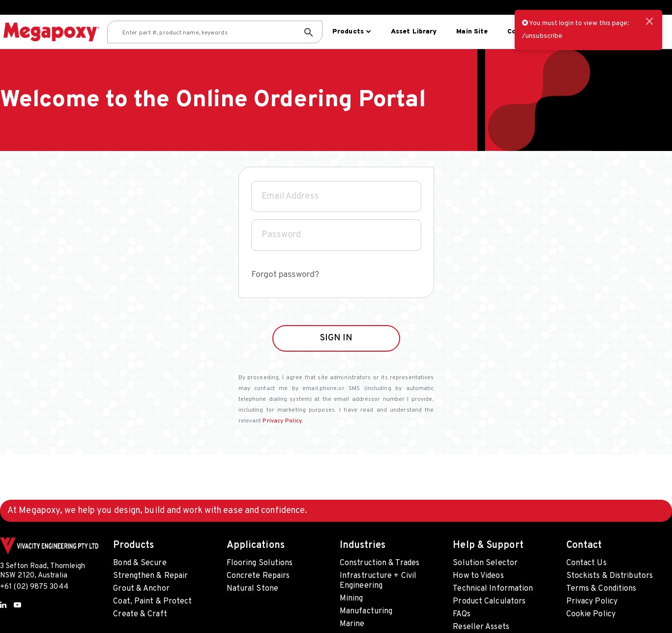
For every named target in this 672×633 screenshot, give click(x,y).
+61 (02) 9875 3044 (34, 587)
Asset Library (413, 32)
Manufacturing (366, 611)
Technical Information (493, 589)
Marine (352, 624)
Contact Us (586, 563)
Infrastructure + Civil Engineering (378, 581)
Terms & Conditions (601, 589)
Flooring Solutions (260, 563)
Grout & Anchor (141, 589)
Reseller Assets (481, 627)
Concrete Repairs (258, 576)
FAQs (461, 614)
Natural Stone (252, 589)
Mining (351, 599)
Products (351, 32)
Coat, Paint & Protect (152, 602)
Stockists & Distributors (610, 576)
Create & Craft (140, 614)
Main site (471, 32)
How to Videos (478, 576)
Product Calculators (489, 602)
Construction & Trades (380, 563)
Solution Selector (485, 563)
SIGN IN (336, 356)
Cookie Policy (591, 614)
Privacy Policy (592, 602)
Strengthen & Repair (150, 576)
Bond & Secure (140, 563)
